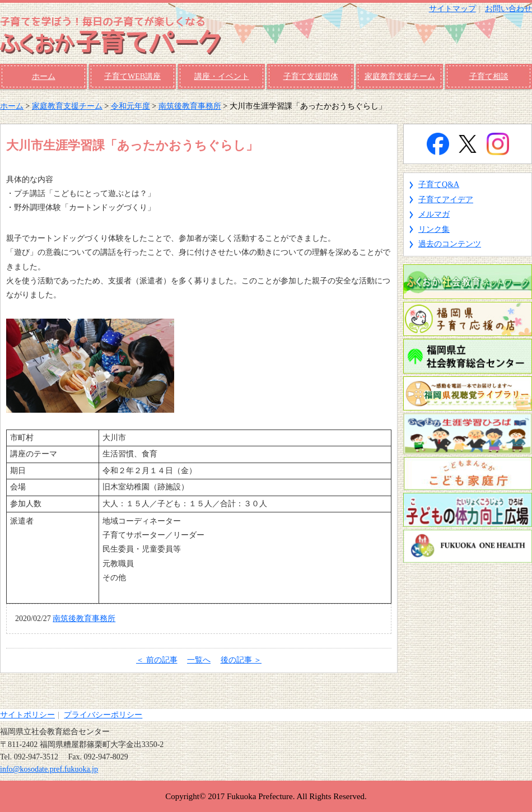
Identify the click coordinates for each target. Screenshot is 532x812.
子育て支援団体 (311, 76)
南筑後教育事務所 (190, 106)
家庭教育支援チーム (400, 76)
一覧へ (199, 660)
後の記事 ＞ (241, 660)
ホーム (44, 76)
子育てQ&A (439, 185)
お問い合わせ (508, 9)
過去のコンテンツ (450, 244)
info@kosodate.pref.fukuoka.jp (49, 769)
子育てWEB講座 (132, 76)
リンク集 (434, 229)
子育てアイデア (446, 200)
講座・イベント (222, 76)
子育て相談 (489, 76)
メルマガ (434, 214)
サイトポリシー (27, 715)
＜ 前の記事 (157, 660)
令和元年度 (130, 106)
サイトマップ (452, 9)
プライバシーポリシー (103, 715)
